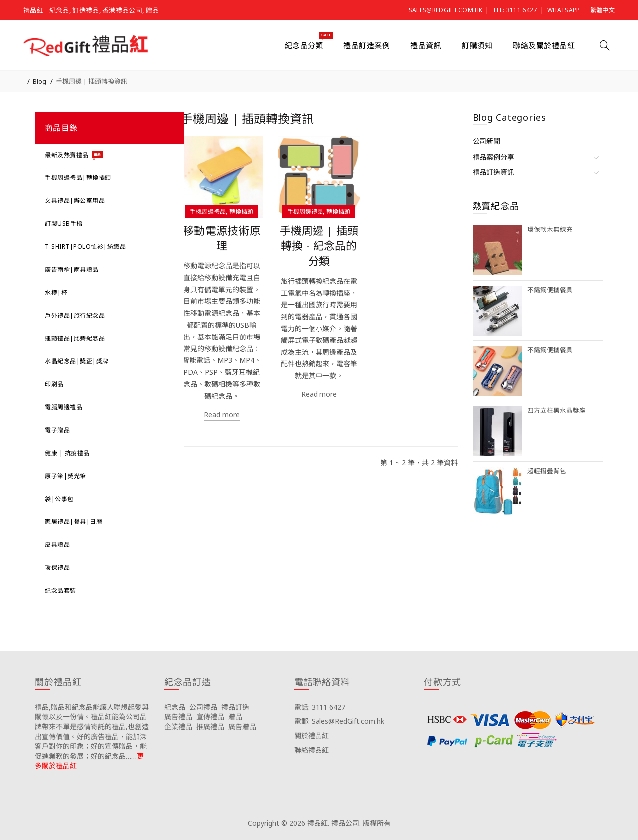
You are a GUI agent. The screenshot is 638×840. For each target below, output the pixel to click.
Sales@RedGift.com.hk (446, 10)
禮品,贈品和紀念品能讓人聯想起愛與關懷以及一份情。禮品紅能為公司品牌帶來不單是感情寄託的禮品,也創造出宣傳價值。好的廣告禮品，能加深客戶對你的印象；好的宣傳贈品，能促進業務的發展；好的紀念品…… (92, 732)
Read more (222, 415)
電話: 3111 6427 (320, 707)
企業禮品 (178, 727)
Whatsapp (563, 10)
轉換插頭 (241, 212)
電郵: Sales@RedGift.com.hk (339, 721)
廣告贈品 (242, 727)
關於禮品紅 (312, 736)
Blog (40, 81)
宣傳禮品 (210, 717)
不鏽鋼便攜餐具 (550, 290)
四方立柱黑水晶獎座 (557, 411)
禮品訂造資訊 (493, 172)
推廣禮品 (210, 727)
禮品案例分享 (493, 157)
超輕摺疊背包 (547, 471)
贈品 (235, 717)
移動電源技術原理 (222, 238)
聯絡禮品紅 (312, 750)
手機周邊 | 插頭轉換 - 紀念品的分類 (319, 246)
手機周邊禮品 (208, 212)
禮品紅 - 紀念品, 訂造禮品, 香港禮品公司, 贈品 (91, 10)
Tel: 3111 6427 (515, 10)
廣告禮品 (178, 717)
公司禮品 (203, 707)
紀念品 (175, 707)
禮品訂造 (235, 707)
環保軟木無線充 (550, 230)
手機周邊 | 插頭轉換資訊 (91, 81)
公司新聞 (486, 141)
